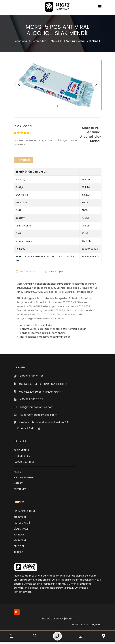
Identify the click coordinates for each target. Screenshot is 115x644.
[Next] (96, 84)
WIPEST (18, 483)
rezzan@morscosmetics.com (39, 415)
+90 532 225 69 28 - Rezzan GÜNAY (41, 392)
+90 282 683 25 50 (31, 376)
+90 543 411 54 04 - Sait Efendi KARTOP (43, 384)
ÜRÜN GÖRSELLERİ (24, 511)
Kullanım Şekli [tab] (55, 271)
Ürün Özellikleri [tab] (26, 271)
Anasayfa (21, 41)
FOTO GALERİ (22, 523)
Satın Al (23, 160)
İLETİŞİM (18, 552)
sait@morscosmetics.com (37, 407)
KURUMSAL (20, 517)
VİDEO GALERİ (22, 529)
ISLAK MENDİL (21, 450)
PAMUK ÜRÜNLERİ (24, 462)
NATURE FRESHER (24, 477)
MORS (17, 472)
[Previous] (19, 84)
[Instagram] (80, 636)
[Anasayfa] (11, 636)
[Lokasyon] (104, 636)
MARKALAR (20, 540)
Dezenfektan (39, 41)
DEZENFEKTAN (22, 456)
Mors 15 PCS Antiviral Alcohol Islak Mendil (75, 41)
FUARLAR (19, 535)
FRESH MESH (21, 489)
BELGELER (19, 546)
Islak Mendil (24, 126)
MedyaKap (95, 624)
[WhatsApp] (34, 636)
